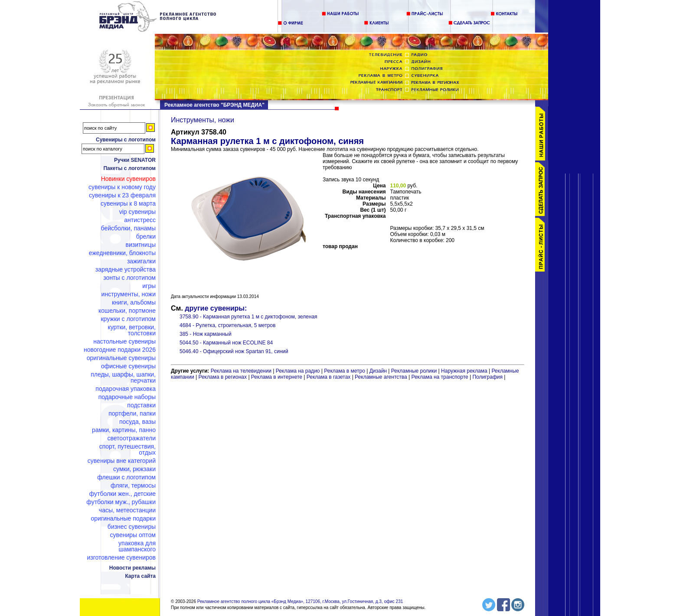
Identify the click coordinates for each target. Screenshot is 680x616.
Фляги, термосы (133, 485)
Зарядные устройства (126, 269)
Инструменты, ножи (129, 294)
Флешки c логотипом (126, 477)
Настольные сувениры (124, 341)
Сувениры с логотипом (126, 140)
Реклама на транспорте (440, 377)
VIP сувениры (137, 212)
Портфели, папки (132, 413)
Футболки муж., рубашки (121, 502)
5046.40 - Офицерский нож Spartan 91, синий (234, 351)
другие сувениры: (216, 308)
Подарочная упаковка (126, 389)
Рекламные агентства (382, 377)
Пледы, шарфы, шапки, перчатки (123, 377)
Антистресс (140, 220)
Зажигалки (141, 261)
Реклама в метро (345, 371)
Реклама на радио (298, 371)
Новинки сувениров (128, 179)
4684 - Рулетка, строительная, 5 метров (227, 325)
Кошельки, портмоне (127, 311)
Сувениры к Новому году (122, 187)
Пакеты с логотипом (129, 168)
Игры (149, 286)
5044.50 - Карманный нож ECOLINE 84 (226, 343)
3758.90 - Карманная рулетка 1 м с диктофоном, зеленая (248, 317)
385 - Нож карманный (206, 334)
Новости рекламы (132, 568)
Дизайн (378, 371)
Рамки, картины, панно (124, 430)
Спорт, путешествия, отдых (127, 449)
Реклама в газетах (329, 377)
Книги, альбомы (134, 302)
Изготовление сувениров (121, 557)
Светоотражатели (131, 438)
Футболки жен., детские (123, 494)
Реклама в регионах (222, 377)
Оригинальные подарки (123, 518)
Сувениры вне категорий (122, 461)
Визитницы (141, 245)
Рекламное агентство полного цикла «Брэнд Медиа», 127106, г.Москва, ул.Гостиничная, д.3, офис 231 (300, 601)
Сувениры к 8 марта (128, 203)
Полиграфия (487, 377)
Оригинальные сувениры (121, 358)
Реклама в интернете (277, 377)
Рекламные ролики (414, 371)
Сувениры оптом (133, 535)
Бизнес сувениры (132, 527)
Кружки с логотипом (128, 319)
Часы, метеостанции (127, 510)
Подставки (141, 405)
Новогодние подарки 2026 (120, 350)
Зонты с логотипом (129, 278)
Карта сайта (140, 576)
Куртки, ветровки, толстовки (132, 330)
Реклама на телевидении (241, 371)
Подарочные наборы (127, 397)
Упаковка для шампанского (137, 546)
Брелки (146, 236)
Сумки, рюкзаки (134, 469)
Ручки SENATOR (135, 160)
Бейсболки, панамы (128, 228)
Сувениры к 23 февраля (122, 195)
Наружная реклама (464, 371)
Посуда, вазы (137, 422)
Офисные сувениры (128, 366)
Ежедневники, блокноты (122, 253)
